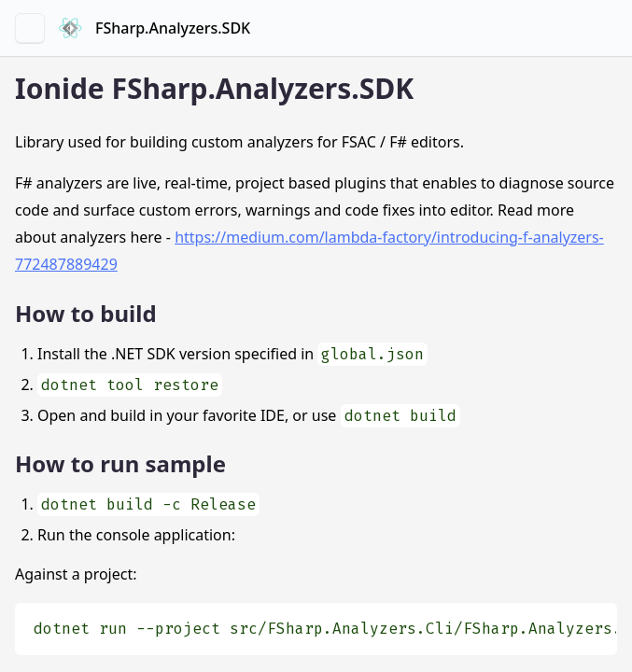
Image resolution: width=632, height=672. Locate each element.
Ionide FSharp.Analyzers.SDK (214, 88)
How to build (86, 313)
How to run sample (120, 463)
